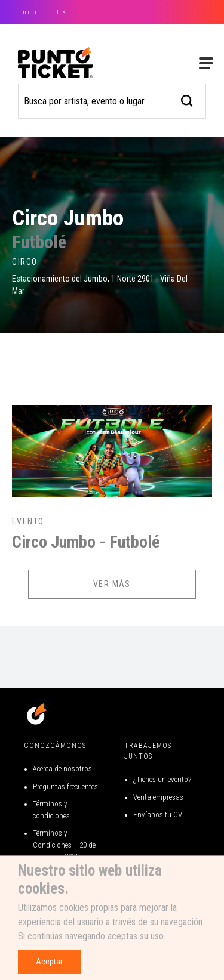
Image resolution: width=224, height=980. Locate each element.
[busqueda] (187, 99)
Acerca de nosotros (62, 769)
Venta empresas (158, 797)
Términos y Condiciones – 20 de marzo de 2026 (64, 845)
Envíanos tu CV (158, 814)
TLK (61, 12)
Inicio (28, 12)
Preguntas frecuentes (65, 786)
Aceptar (49, 962)
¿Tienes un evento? (162, 779)
